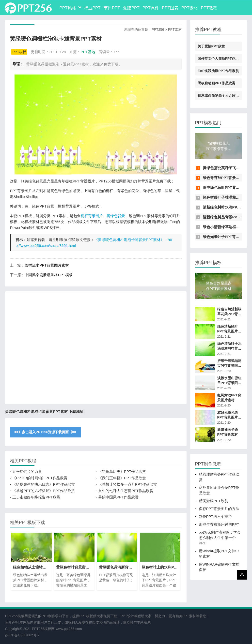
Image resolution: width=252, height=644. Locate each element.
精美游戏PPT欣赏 (213, 501)
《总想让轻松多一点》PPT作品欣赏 (128, 484)
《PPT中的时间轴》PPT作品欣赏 (40, 478)
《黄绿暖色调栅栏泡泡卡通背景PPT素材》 (129, 240)
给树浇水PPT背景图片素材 (47, 265)
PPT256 (158, 30)
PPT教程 (209, 8)
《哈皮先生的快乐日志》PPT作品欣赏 (44, 484)
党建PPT (131, 8)
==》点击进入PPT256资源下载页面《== (45, 432)
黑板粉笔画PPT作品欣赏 (216, 83)
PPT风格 (68, 8)
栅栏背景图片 (92, 216)
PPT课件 (151, 8)
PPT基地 (88, 52)
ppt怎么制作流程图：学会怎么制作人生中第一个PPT (220, 538)
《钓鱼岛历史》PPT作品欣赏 (122, 472)
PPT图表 (170, 8)
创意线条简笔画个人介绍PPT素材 (223, 95)
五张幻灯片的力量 (27, 472)
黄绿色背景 (116, 216)
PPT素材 (190, 8)
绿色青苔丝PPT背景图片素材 (227, 178)
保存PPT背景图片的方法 (219, 509)
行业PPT (92, 8)
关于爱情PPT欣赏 (211, 46)
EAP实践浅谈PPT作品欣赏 (218, 71)
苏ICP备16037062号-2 (22, 635)
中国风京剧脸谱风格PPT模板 (48, 275)
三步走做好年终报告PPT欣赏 (36, 497)
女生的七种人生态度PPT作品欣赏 (126, 491)
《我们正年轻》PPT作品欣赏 (122, 478)
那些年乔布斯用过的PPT (219, 524)
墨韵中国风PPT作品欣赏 (118, 497)
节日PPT (112, 8)
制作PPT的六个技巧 (215, 517)
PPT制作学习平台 (55, 616)
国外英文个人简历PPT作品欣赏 (222, 59)
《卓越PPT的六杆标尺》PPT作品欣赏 (43, 491)
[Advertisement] (96, 348)
